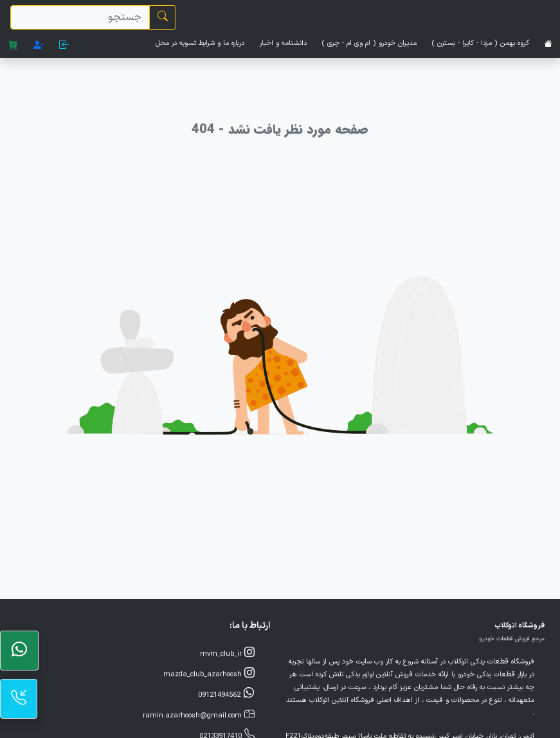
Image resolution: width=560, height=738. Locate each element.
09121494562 (226, 694)
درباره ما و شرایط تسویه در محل (200, 43)
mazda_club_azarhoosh (209, 674)
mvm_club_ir (227, 653)
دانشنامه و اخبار (283, 43)
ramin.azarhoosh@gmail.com (199, 715)
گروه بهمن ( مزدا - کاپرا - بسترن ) (481, 43)
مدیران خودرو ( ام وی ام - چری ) (369, 43)
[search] (80, 17)
